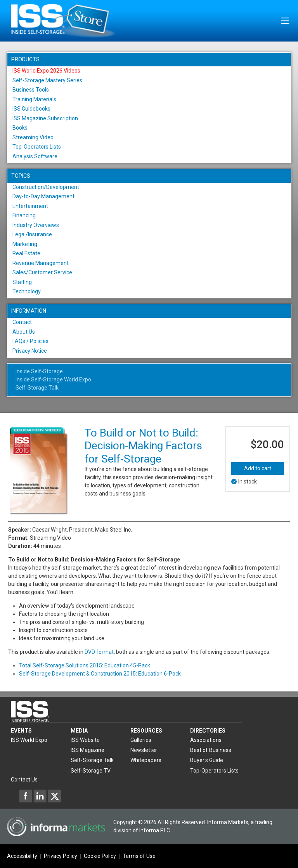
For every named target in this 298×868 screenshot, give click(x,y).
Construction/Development (46, 187)
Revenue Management (41, 263)
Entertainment (30, 206)
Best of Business (211, 750)
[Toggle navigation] (285, 21)
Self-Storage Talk (37, 388)
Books (20, 128)
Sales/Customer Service (42, 272)
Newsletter (144, 750)
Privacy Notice (30, 351)
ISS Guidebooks (31, 109)
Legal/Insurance (32, 234)
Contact (22, 322)
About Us (24, 332)
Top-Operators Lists (37, 147)
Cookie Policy (100, 856)
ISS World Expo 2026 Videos (46, 71)
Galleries (141, 740)
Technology (27, 291)
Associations (206, 740)
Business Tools (31, 90)
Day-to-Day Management (43, 196)
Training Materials (34, 99)
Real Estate (26, 253)
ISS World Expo (29, 740)
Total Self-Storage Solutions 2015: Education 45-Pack (85, 665)
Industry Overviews (36, 225)
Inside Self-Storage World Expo (53, 379)
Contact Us (24, 780)
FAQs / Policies (30, 341)
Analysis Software (35, 156)
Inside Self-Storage (39, 371)
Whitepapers (146, 760)
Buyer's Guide (207, 760)
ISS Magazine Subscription (45, 118)
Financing (24, 215)
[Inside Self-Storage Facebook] (26, 796)
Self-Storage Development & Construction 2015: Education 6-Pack (100, 674)
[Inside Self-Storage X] (54, 796)
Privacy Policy (61, 856)
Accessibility (22, 856)
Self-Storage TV (91, 771)
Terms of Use (139, 856)
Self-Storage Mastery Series (47, 80)
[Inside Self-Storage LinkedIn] (40, 796)
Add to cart (258, 468)
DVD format (99, 652)
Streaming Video (33, 137)
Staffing (22, 282)
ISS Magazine (87, 750)
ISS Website (85, 740)
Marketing (25, 244)
